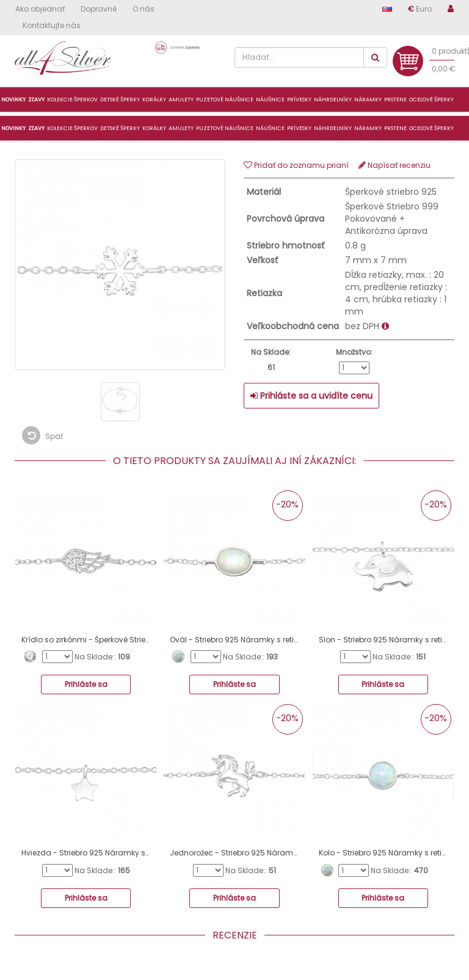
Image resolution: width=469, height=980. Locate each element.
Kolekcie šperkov (72, 128)
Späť (42, 435)
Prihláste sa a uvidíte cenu (311, 396)
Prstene (395, 128)
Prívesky (299, 128)
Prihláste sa (86, 684)
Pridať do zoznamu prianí (296, 165)
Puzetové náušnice (225, 128)
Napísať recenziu (394, 165)
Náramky (368, 128)
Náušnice (270, 128)
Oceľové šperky (431, 128)
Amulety (181, 128)
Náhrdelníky (333, 128)
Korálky (154, 128)
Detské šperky (120, 128)
